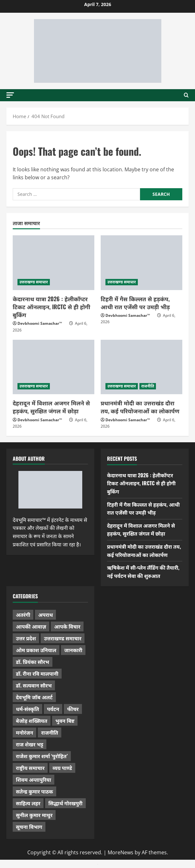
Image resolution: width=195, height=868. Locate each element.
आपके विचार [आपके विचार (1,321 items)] (67, 626)
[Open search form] (186, 95)
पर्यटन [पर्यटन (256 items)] (53, 709)
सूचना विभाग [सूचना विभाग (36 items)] (29, 827)
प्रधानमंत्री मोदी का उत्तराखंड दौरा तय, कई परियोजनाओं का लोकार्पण (140, 407)
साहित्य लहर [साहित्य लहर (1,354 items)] (28, 803)
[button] (10, 95)
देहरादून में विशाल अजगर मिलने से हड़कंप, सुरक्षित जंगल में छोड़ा (51, 407)
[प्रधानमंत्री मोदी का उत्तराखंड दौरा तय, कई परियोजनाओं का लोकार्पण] (141, 367)
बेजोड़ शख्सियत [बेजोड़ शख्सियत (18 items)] (32, 721)
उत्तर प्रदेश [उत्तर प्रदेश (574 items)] (26, 638)
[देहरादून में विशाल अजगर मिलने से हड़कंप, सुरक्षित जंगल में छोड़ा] (54, 367)
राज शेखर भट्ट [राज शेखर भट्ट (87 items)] (30, 744)
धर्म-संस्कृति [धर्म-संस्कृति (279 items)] (27, 709)
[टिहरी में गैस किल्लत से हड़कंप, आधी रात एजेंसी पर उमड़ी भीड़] (141, 263)
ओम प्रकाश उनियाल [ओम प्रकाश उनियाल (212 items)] (36, 650)
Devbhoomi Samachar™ (40, 323)
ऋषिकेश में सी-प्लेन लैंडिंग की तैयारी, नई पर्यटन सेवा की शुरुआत (143, 572)
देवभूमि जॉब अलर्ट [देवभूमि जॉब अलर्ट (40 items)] (34, 697)
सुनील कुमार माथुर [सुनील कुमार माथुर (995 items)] (34, 815)
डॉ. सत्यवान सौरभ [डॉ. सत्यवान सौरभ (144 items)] (34, 685)
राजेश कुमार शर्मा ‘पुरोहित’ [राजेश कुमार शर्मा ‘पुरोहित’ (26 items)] (42, 756)
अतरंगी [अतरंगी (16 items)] (23, 615)
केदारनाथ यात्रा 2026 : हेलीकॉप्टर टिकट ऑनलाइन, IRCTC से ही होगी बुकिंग (51, 307)
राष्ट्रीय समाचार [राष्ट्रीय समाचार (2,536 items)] (30, 768)
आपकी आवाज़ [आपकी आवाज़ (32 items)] (31, 626)
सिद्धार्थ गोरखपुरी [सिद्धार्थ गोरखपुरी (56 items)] (65, 803)
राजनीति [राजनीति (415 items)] (50, 732)
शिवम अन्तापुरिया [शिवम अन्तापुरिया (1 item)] (34, 779)
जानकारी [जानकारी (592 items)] (73, 650)
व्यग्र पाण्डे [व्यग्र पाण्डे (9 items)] (62, 768)
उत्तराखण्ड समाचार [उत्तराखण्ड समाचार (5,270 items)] (63, 638)
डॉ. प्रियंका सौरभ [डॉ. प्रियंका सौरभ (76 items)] (33, 662)
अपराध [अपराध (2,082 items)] (45, 615)
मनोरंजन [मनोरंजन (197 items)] (24, 732)
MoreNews (121, 852)
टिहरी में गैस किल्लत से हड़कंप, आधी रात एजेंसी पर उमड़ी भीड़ (135, 303)
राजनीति (148, 386)
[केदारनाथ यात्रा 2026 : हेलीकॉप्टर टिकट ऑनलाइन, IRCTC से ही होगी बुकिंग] (54, 263)
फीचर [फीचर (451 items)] (73, 709)
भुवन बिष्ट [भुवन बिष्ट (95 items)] (65, 721)
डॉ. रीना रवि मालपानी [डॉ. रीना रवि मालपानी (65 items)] (37, 673)
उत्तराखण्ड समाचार (34, 282)
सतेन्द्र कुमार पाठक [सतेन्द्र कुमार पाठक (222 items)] (34, 791)
